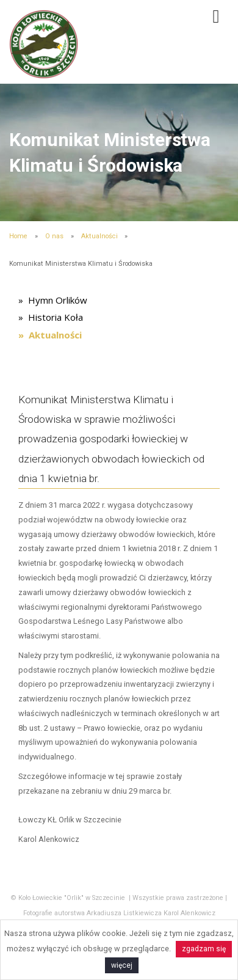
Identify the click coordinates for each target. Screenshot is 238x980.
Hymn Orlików (58, 300)
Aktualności (99, 236)
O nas (54, 236)
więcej (122, 965)
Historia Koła (56, 317)
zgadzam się (204, 949)
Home (18, 236)
